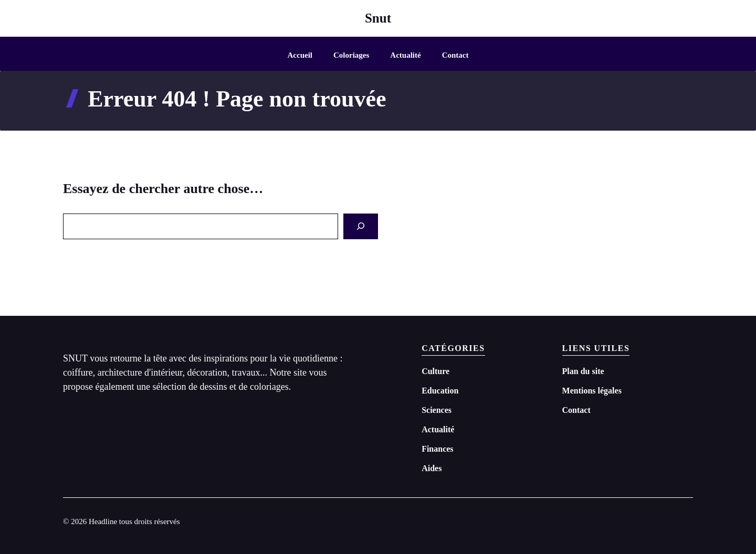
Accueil (300, 55)
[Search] (361, 226)
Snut (378, 18)
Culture (435, 371)
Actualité (405, 55)
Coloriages (351, 55)
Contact (455, 55)
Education (440, 391)
